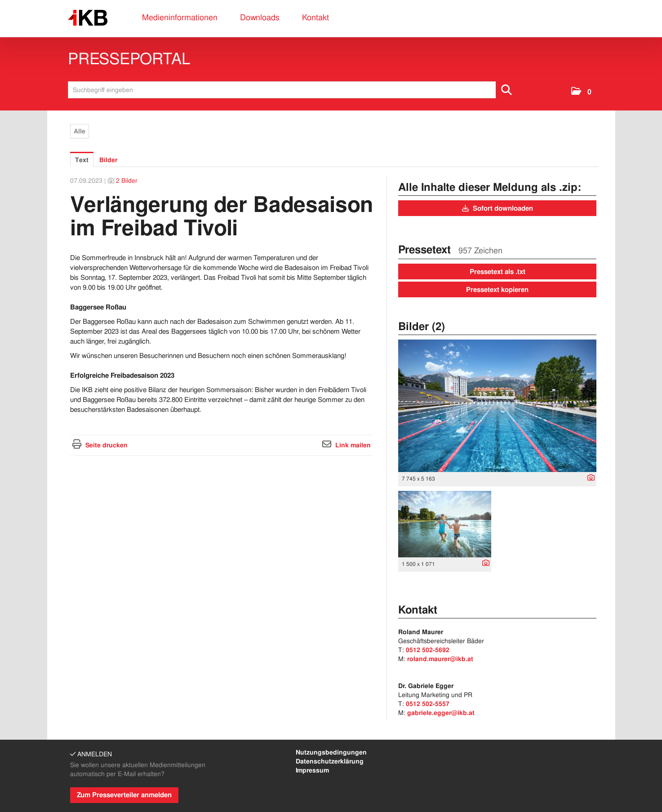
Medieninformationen (180, 17)
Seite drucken (107, 445)
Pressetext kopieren (497, 290)
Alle (80, 131)
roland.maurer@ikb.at (440, 659)
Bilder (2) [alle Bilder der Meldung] (422, 326)
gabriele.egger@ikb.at (441, 713)
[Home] (88, 18)
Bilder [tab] (108, 160)
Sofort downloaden (498, 208)
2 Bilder (127, 181)
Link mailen (353, 445)
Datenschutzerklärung (330, 761)
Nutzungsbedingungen (331, 752)
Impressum (312, 770)
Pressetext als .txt (498, 272)
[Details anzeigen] (589, 478)
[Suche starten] (507, 90)
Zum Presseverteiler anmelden (124, 795)
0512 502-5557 (428, 704)
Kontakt (315, 17)
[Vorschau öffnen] (498, 406)
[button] (581, 92)
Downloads (260, 17)
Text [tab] (82, 160)
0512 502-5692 (428, 650)
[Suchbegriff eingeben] (293, 90)
